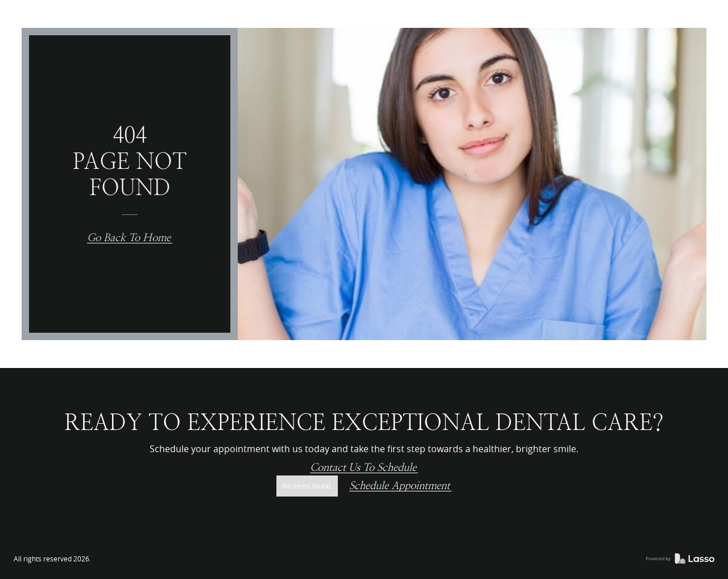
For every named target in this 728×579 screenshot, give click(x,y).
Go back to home (129, 238)
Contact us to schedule (363, 468)
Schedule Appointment (400, 486)
